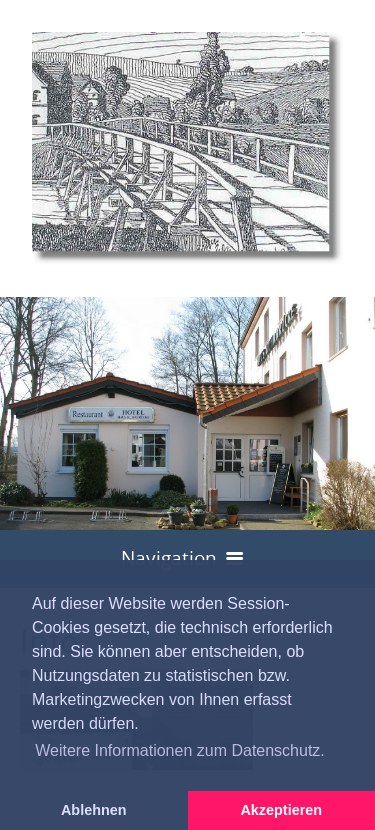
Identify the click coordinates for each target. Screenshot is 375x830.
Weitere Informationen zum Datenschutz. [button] (180, 750)
